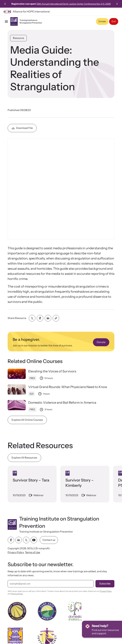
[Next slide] (117, 4)
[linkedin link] (19, 540)
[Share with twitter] (32, 318)
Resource (18, 38)
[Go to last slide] (5, 4)
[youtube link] (34, 540)
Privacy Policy (16, 552)
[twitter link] (26, 540)
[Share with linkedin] (48, 318)
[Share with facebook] (40, 318)
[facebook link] (11, 540)
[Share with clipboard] (56, 318)
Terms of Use (32, 552)
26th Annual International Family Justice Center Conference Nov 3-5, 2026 (82, 4)
